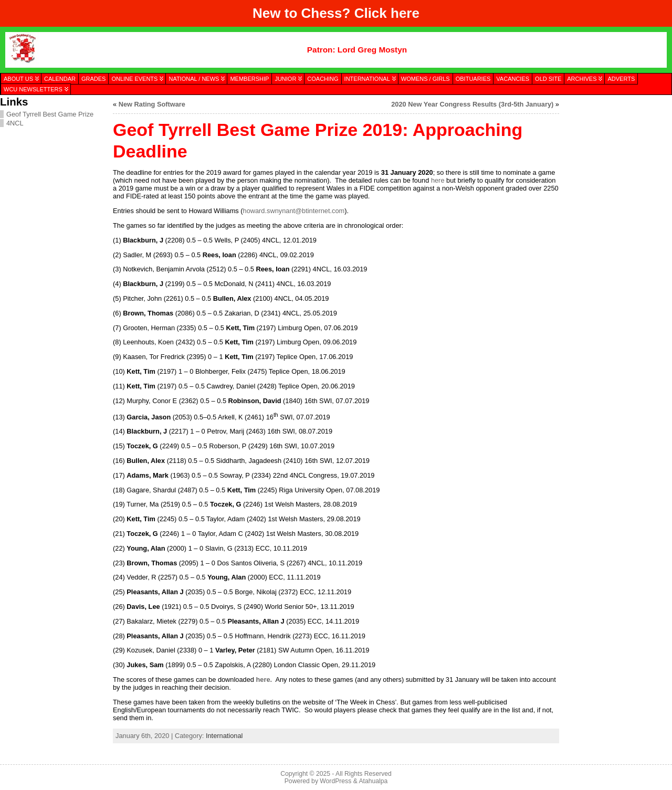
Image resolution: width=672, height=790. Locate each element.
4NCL (15, 123)
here (405, 13)
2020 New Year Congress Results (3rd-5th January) (472, 104)
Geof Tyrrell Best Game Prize (50, 114)
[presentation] (615, 149)
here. (264, 680)
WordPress (335, 781)
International (224, 736)
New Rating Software (152, 104)
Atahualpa (373, 781)
